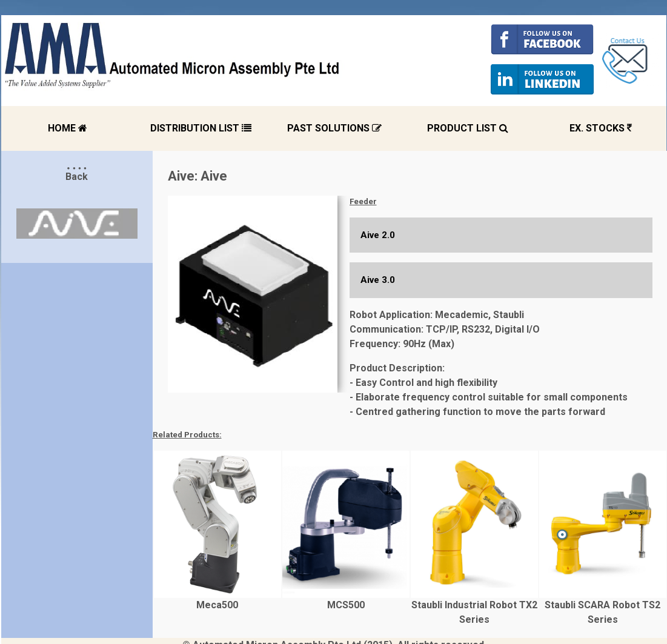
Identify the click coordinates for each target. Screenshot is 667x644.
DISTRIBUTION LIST (201, 128)
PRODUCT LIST (468, 128)
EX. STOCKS (601, 128)
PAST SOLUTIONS (334, 128)
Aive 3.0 (378, 280)
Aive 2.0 (378, 235)
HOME (68, 128)
